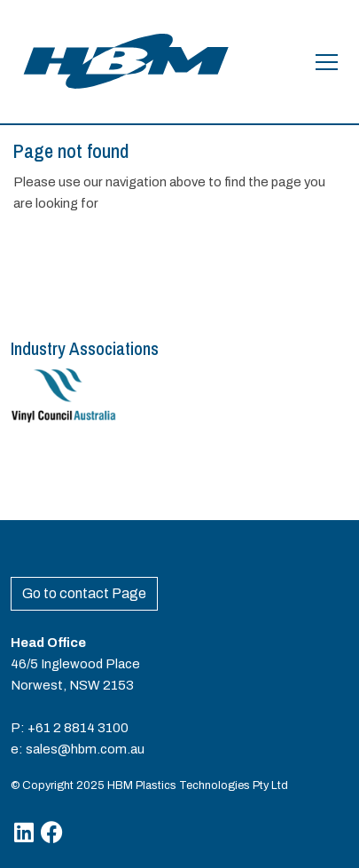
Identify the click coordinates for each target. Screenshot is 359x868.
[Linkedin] (24, 832)
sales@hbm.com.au (85, 749)
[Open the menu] (327, 62)
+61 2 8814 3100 (78, 728)
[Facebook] (52, 832)
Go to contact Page (84, 593)
